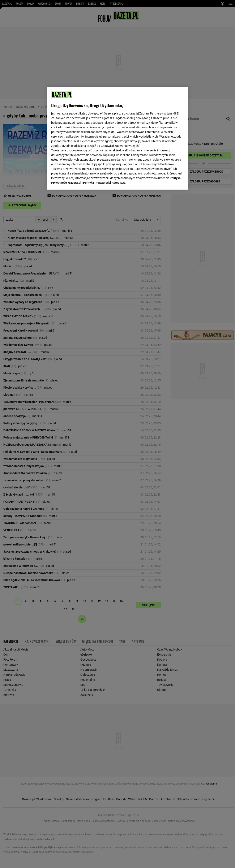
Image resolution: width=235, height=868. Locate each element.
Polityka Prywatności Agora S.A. (104, 183)
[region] (117, 138)
